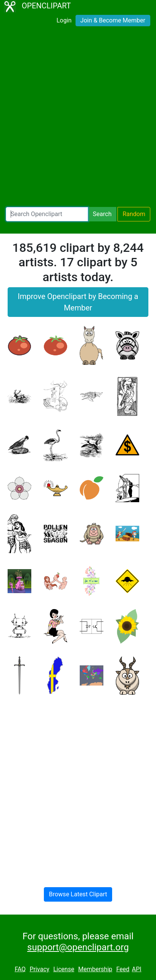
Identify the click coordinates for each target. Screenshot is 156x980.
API (137, 969)
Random (134, 214)
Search (102, 214)
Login (64, 20)
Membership (95, 969)
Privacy (40, 969)
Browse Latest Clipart (78, 894)
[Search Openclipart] (47, 214)
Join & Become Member (113, 20)
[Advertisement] (78, 119)
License (64, 969)
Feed (123, 969)
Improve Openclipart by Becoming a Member (78, 302)
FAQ (20, 969)
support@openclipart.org (78, 947)
